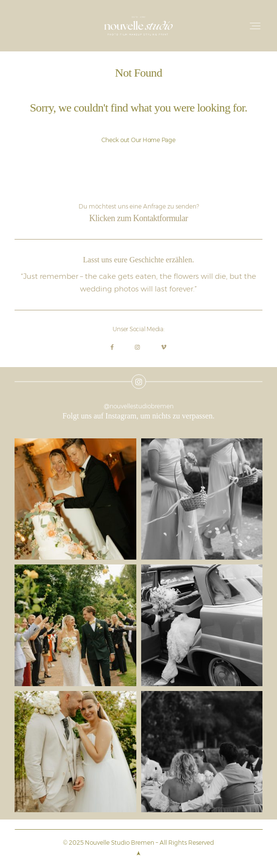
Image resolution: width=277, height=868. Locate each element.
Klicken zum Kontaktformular (138, 218)
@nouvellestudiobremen (139, 406)
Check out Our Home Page (138, 140)
